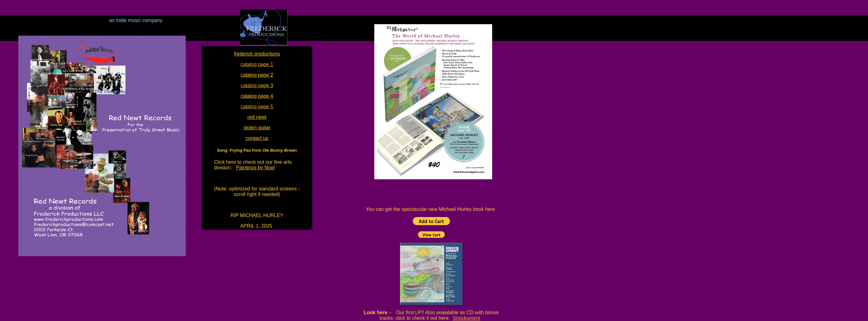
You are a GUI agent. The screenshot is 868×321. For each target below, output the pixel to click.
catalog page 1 (257, 64)
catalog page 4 (257, 96)
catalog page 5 (257, 107)
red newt (257, 117)
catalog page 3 (257, 85)
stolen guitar (257, 128)
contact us (257, 138)
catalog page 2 (257, 75)
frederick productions (257, 54)
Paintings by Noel (255, 168)
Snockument (466, 318)
